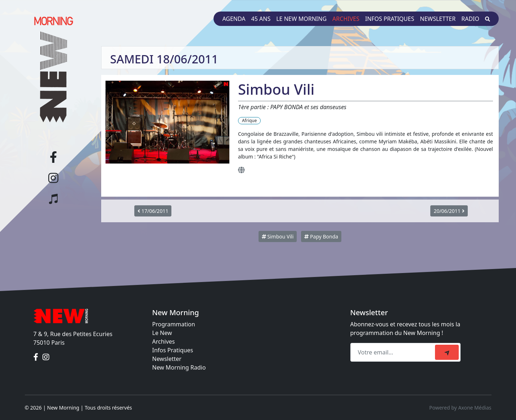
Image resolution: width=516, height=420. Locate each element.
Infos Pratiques (173, 350)
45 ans (261, 19)
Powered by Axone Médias (460, 408)
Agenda (234, 19)
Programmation (174, 324)
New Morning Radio (179, 367)
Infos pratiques (390, 19)
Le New (162, 333)
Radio (470, 19)
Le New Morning (301, 19)
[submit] (447, 352)
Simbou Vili (278, 236)
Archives (346, 19)
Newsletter (438, 19)
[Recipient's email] (394, 352)
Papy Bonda (321, 236)
